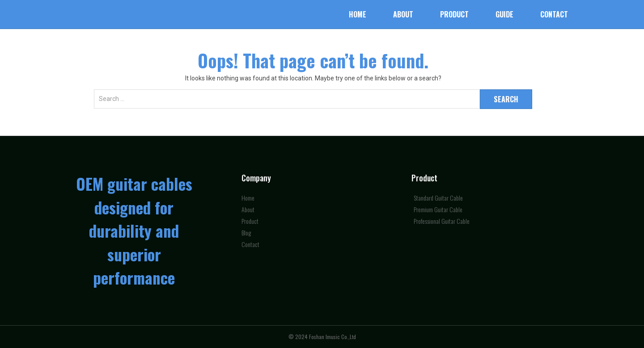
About (403, 14)
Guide (504, 14)
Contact (554, 14)
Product (454, 14)
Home (358, 14)
